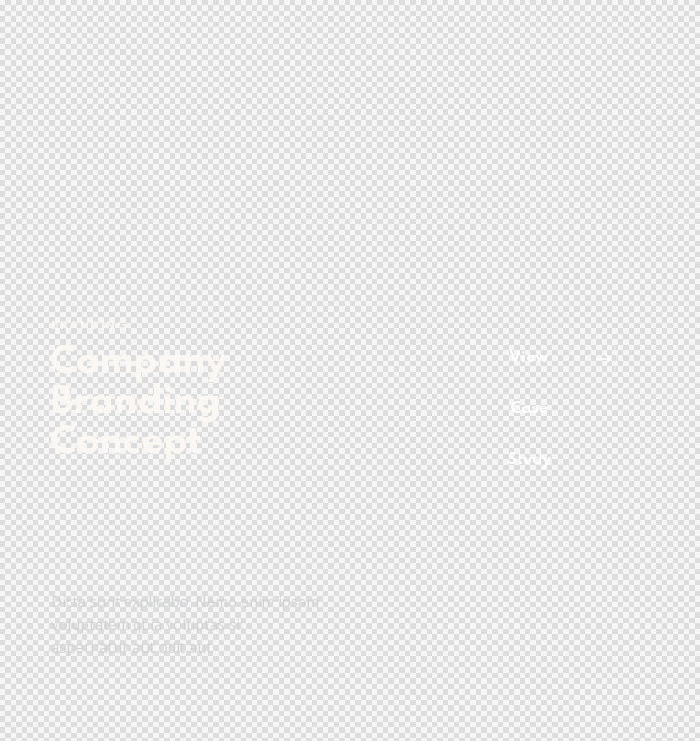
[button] (556, 409)
